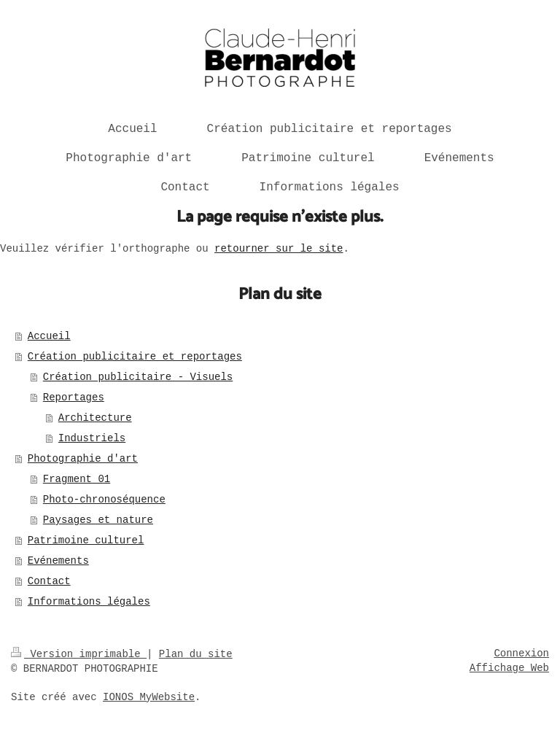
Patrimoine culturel (86, 540)
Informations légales (89, 602)
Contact (49, 581)
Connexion (521, 653)
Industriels (92, 438)
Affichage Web (509, 668)
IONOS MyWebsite (149, 697)
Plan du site (196, 654)
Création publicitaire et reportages (135, 357)
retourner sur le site (279, 249)
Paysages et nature (98, 520)
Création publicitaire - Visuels (138, 377)
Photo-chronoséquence (104, 500)
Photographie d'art (83, 459)
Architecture (95, 418)
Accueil (49, 336)
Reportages (74, 397)
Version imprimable (79, 654)
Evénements (58, 561)
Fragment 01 (77, 479)
